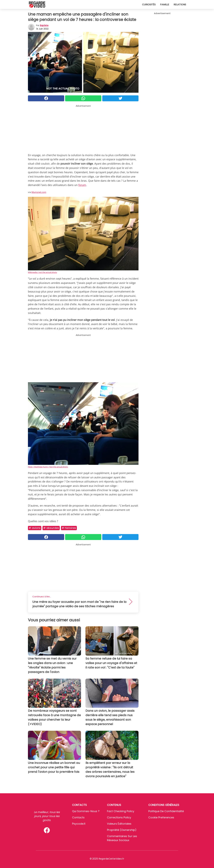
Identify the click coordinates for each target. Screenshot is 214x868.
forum (82, 185)
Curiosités (149, 5)
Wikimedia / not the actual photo (43, 272)
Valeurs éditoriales (119, 824)
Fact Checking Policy (121, 811)
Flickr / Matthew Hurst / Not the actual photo (48, 467)
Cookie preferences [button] (161, 817)
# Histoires (69, 528)
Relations (180, 5)
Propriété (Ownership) (122, 830)
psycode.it (79, 824)
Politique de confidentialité (166, 811)
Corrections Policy (119, 817)
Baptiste (44, 25)
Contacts (78, 817)
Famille (165, 5)
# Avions (35, 528)
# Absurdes (51, 528)
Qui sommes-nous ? (86, 811)
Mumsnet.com (39, 192)
